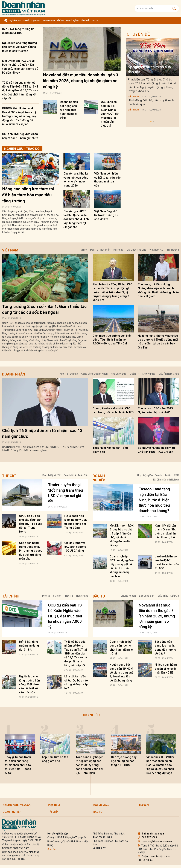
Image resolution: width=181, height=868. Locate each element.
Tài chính (85, 20)
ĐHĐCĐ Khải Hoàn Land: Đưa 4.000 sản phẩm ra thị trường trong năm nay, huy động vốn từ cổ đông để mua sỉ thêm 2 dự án (19, 116)
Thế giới (60, 20)
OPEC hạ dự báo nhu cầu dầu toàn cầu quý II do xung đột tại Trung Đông (31, 524)
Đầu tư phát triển (100, 250)
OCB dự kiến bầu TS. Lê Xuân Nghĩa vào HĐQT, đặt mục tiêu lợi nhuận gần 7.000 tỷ (110, 114)
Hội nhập (118, 250)
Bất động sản (147, 596)
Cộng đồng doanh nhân (94, 374)
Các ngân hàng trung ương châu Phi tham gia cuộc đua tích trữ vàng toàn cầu (31, 551)
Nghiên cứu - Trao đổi (19, 20)
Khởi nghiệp (149, 374)
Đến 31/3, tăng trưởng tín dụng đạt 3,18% (29, 646)
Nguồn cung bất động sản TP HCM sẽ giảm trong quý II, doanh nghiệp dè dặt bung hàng (121, 673)
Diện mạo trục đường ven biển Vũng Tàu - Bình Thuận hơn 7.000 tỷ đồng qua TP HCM (112, 340)
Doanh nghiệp (73, 20)
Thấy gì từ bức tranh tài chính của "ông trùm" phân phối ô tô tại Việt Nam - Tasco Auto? (18, 765)
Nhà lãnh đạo (119, 374)
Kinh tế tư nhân (69, 374)
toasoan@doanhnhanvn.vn (155, 842)
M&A (168, 475)
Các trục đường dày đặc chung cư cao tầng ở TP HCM (124, 761)
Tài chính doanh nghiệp (166, 480)
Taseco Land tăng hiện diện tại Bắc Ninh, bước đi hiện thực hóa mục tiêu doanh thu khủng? (154, 500)
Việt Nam (35, 20)
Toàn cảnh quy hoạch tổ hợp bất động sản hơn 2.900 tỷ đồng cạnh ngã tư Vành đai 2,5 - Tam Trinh (90, 765)
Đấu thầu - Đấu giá (168, 596)
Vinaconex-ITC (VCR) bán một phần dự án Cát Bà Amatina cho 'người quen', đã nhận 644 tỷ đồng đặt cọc (160, 765)
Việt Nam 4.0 (156, 250)
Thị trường (173, 250)
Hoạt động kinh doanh (150, 475)
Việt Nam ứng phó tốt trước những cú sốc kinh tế (106, 215)
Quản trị (134, 374)
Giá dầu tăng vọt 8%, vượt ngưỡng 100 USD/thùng (75, 547)
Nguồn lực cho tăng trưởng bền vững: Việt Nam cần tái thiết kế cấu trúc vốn (20, 47)
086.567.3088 (147, 837)
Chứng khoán (128, 596)
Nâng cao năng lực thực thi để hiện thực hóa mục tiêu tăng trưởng (28, 195)
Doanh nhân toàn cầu (76, 475)
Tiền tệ (69, 596)
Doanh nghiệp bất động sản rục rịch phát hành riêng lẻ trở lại (69, 110)
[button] (151, 122)
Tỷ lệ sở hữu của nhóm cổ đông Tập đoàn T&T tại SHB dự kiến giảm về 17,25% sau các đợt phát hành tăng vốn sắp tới (20, 91)
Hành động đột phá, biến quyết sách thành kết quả (151, 102)
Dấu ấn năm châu (169, 374)
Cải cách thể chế (136, 250)
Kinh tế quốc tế (51, 475)
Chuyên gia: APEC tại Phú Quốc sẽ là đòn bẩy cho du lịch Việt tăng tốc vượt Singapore (76, 219)
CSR (176, 475)
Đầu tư (95, 20)
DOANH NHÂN (48, 20)
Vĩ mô (84, 250)
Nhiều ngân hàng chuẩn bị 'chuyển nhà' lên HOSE (166, 669)
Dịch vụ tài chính (52, 596)
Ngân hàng (82, 596)
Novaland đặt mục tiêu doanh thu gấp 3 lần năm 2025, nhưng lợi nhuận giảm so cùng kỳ (81, 81)
